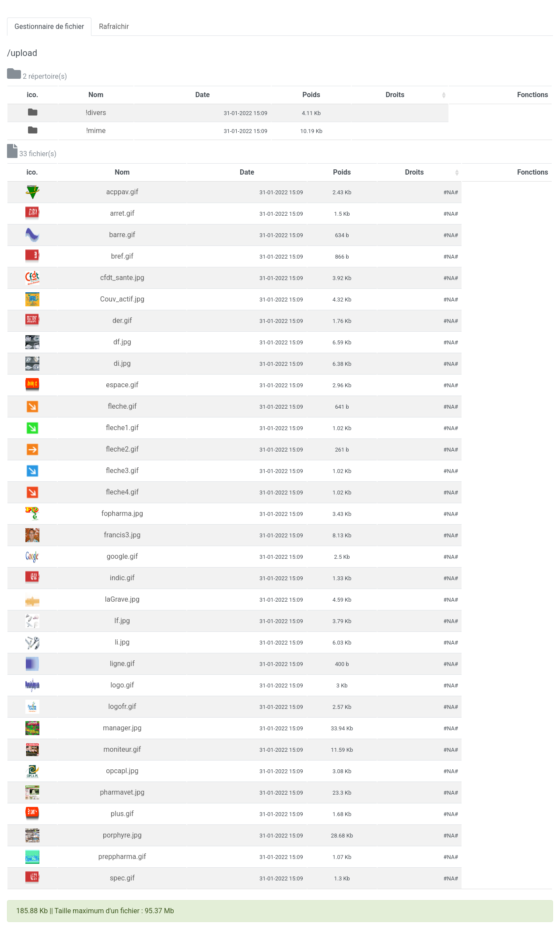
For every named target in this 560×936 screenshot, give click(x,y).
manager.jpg (122, 728)
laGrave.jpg (122, 599)
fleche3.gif (122, 471)
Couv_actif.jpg (122, 299)
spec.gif (122, 878)
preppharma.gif (122, 857)
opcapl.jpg (122, 771)
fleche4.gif (122, 492)
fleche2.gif (122, 449)
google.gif (122, 556)
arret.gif (122, 213)
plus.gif (122, 814)
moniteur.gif (122, 749)
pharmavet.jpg (122, 792)
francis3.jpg (122, 535)
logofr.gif (122, 706)
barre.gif (122, 235)
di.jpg (122, 363)
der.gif (122, 321)
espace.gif (122, 385)
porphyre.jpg (122, 835)
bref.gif (122, 256)
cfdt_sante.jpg (122, 278)
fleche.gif (122, 406)
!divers (96, 113)
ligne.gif (122, 664)
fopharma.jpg (122, 514)
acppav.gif (122, 192)
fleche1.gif (122, 428)
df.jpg (122, 342)
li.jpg (122, 642)
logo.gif (122, 685)
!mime (96, 131)
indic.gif (122, 578)
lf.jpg (122, 621)
